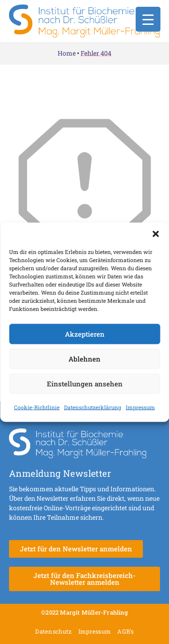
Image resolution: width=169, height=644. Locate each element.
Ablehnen (84, 359)
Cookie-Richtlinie (37, 407)
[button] (155, 234)
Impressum (140, 407)
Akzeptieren (85, 334)
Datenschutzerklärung (93, 407)
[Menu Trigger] (148, 19)
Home (67, 53)
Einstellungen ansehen (85, 384)
